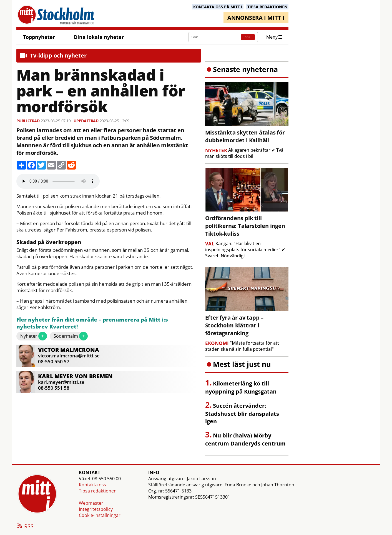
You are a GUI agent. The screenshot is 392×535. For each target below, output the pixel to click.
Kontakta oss (92, 485)
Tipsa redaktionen (98, 491)
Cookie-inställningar (100, 515)
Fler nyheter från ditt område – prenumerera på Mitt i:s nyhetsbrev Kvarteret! (92, 323)
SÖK (248, 37)
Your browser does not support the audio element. (58, 181)
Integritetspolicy (96, 509)
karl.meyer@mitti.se (61, 382)
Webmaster (91, 503)
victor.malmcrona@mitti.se (69, 356)
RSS (25, 527)
